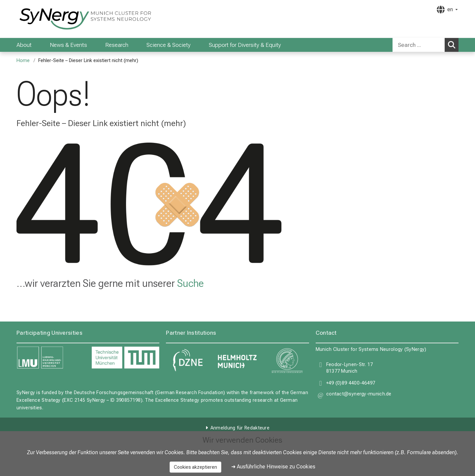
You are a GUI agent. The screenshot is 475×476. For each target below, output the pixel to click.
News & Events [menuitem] (68, 45)
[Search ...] (419, 45)
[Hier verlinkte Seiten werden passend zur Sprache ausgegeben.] (447, 10)
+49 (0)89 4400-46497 (351, 383)
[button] (359, 395)
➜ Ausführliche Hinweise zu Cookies (273, 467)
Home (23, 61)
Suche (190, 283)
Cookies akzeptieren (195, 467)
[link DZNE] (188, 361)
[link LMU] (51, 358)
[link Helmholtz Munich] (237, 361)
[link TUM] (126, 358)
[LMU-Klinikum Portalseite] (56, 19)
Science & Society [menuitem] (169, 45)
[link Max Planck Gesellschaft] (287, 361)
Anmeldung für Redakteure (240, 428)
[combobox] (426, 45)
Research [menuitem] (117, 45)
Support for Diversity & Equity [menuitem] (245, 45)
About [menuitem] (24, 45)
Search (453, 45)
